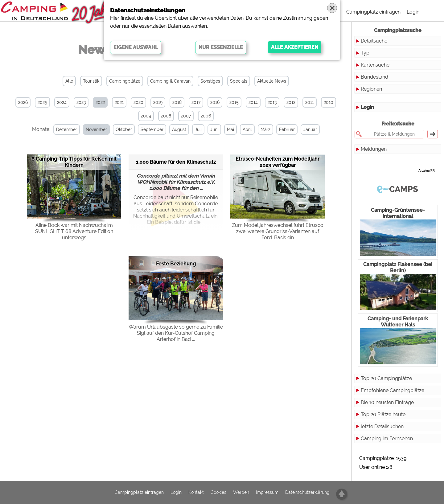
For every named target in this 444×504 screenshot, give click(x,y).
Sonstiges (210, 81)
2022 (100, 102)
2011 (310, 102)
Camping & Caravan (170, 81)
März (265, 129)
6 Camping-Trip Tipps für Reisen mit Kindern (74, 162)
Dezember (67, 129)
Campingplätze (125, 81)
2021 (119, 102)
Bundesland (374, 77)
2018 (177, 102)
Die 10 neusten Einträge (387, 402)
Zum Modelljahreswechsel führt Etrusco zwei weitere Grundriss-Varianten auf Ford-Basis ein (278, 231)
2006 (206, 116)
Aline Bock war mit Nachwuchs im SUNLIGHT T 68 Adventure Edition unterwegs (74, 231)
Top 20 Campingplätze (386, 378)
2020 (138, 102)
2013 (272, 102)
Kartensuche (375, 65)
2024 (62, 102)
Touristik (91, 81)
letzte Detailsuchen (382, 426)
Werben (241, 493)
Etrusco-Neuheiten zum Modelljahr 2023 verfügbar (277, 162)
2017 (196, 102)
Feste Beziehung (176, 264)
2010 (329, 102)
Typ (365, 53)
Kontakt (196, 493)
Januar (310, 129)
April (247, 129)
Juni (214, 129)
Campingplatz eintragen (373, 12)
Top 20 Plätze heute (383, 414)
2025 (42, 102)
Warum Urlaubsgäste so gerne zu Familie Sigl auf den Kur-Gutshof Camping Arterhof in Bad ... (176, 333)
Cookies (218, 493)
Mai (230, 129)
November (96, 129)
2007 (186, 116)
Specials (239, 81)
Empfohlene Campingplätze (393, 390)
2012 (291, 102)
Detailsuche (374, 41)
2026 (23, 102)
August (179, 129)
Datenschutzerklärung (307, 493)
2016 (215, 102)
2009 (146, 116)
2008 (166, 116)
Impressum (267, 493)
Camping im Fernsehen (387, 438)
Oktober (124, 129)
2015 (234, 102)
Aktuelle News (272, 81)
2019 (158, 102)
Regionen (371, 89)
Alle (69, 81)
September (152, 129)
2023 (81, 102)
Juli (198, 129)
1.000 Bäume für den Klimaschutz (176, 162)
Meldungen (374, 149)
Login (413, 12)
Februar (287, 129)
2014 (253, 102)
